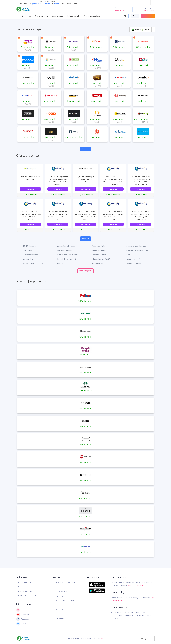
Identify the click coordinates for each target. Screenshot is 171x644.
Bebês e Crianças (63, 250)
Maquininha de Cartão (100, 259)
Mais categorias (85, 271)
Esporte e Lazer (97, 255)
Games (128, 255)
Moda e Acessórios (133, 259)
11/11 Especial (28, 246)
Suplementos (96, 263)
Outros (58, 263)
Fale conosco (24, 610)
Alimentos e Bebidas (64, 246)
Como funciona (24, 582)
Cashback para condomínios (65, 605)
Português (144, 638)
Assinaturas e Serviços (135, 246)
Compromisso (60, 587)
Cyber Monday (60, 618)
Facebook (22, 619)
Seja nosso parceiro (136, 585)
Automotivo (26, 250)
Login (135, 16)
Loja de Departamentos (66, 259)
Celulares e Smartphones (136, 250)
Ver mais (85, 149)
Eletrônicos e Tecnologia (66, 255)
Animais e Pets (97, 246)
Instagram (23, 615)
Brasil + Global (140, 30)
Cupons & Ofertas (61, 591)
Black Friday (59, 614)
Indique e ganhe (60, 596)
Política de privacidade (27, 596)
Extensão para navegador (64, 582)
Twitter (21, 624)
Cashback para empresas (64, 600)
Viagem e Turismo (132, 263)
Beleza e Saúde (97, 250)
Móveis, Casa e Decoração (33, 263)
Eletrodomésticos (28, 255)
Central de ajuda (25, 591)
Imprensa (22, 587)
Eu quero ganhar (148, 10)
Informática (26, 259)
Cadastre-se (148, 16)
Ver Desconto (30, 189)
